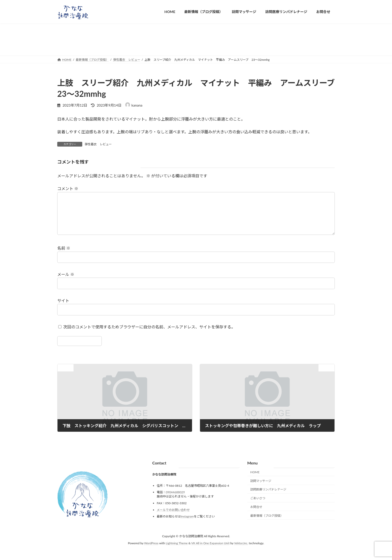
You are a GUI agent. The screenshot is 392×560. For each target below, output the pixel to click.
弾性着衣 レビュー (98, 144)
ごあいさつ (258, 506)
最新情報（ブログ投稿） (267, 524)
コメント (68, 189)
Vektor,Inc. (241, 551)
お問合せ (256, 515)
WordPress (151, 551)
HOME (255, 480)
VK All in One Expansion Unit (210, 551)
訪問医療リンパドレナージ (268, 498)
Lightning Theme (177, 551)
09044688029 (175, 500)
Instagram (187, 524)
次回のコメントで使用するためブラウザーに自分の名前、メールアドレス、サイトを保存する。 (149, 335)
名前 (64, 256)
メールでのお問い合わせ (173, 518)
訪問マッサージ (261, 489)
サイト (63, 309)
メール (66, 282)
